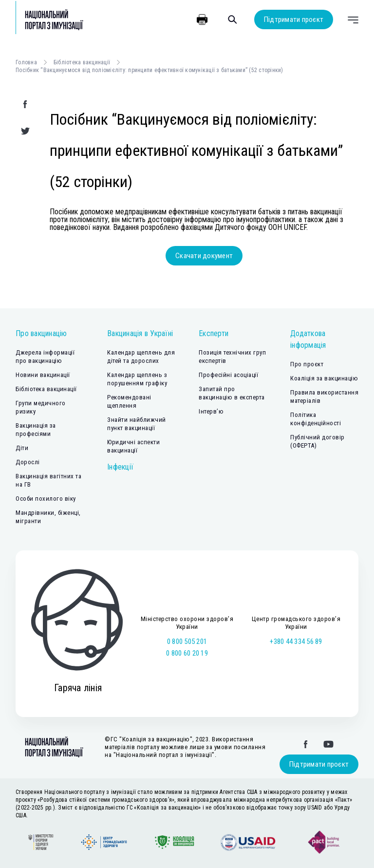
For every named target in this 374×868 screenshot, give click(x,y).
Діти (22, 448)
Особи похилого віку (46, 499)
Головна (26, 62)
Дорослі (28, 462)
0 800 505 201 (187, 642)
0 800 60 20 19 (187, 653)
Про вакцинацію (41, 333)
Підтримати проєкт (294, 19)
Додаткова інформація (308, 339)
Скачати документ (204, 256)
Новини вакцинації (43, 375)
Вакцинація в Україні (140, 333)
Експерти (214, 333)
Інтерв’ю (211, 411)
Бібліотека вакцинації (82, 62)
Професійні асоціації (228, 375)
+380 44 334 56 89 (296, 642)
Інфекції (120, 467)
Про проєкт (307, 364)
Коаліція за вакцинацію (324, 378)
